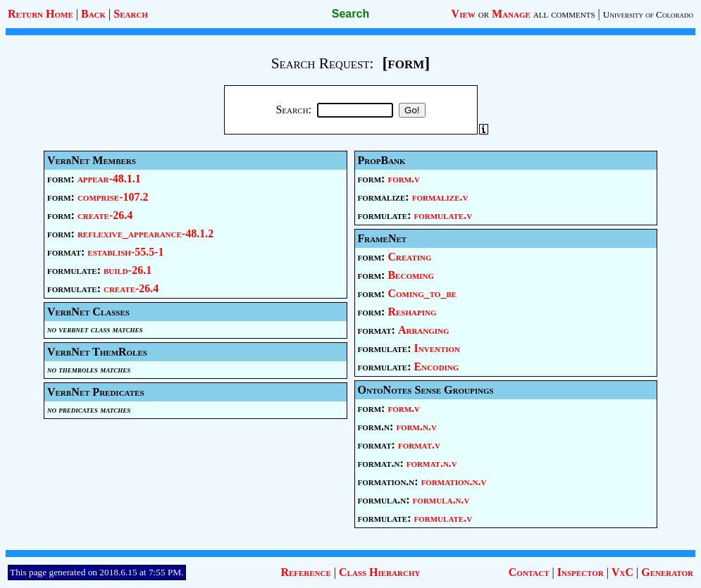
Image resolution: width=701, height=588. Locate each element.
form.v (404, 179)
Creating (409, 257)
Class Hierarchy (379, 572)
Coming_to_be (422, 293)
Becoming (411, 275)
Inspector (581, 572)
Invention (438, 348)
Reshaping (412, 312)
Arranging (424, 330)
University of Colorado (648, 14)
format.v (419, 445)
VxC (622, 572)
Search (131, 14)
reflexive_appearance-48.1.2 (145, 233)
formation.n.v (454, 481)
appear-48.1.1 (109, 179)
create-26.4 (105, 215)
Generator (667, 572)
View (464, 14)
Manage (511, 14)
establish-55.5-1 (125, 252)
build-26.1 (128, 270)
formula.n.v (441, 500)
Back (93, 14)
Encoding (437, 367)
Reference (305, 572)
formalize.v (440, 197)
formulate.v (443, 215)
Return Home (41, 14)
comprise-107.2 (113, 197)
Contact (529, 572)
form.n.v (416, 426)
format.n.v (432, 463)
